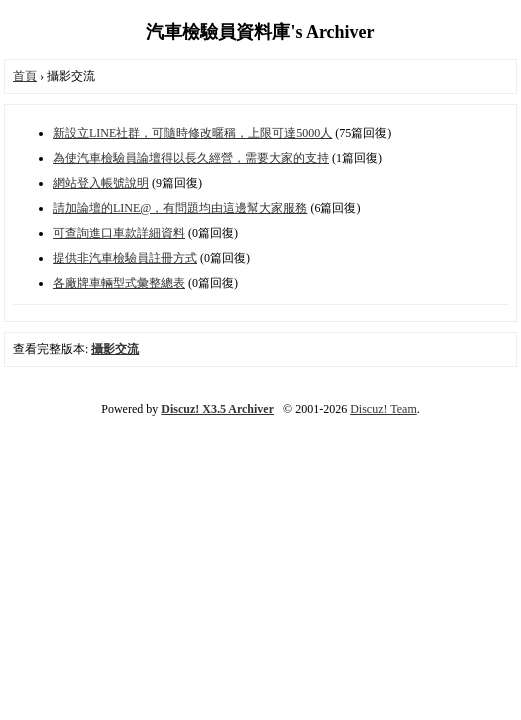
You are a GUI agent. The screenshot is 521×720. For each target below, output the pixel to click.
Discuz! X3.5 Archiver (217, 409)
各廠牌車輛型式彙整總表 (119, 283)
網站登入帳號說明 (101, 183)
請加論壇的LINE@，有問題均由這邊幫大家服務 (180, 208)
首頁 (25, 76)
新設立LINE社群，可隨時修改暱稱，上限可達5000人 (192, 133)
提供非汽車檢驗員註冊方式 (125, 258)
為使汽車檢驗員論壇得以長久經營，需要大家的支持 (191, 158)
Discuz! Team (383, 409)
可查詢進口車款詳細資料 (119, 233)
